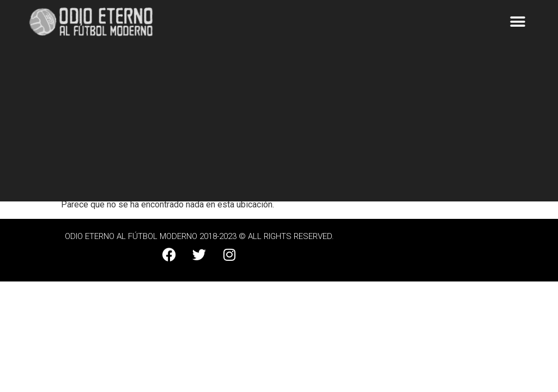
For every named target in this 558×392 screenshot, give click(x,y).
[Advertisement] (279, 125)
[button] (518, 22)
